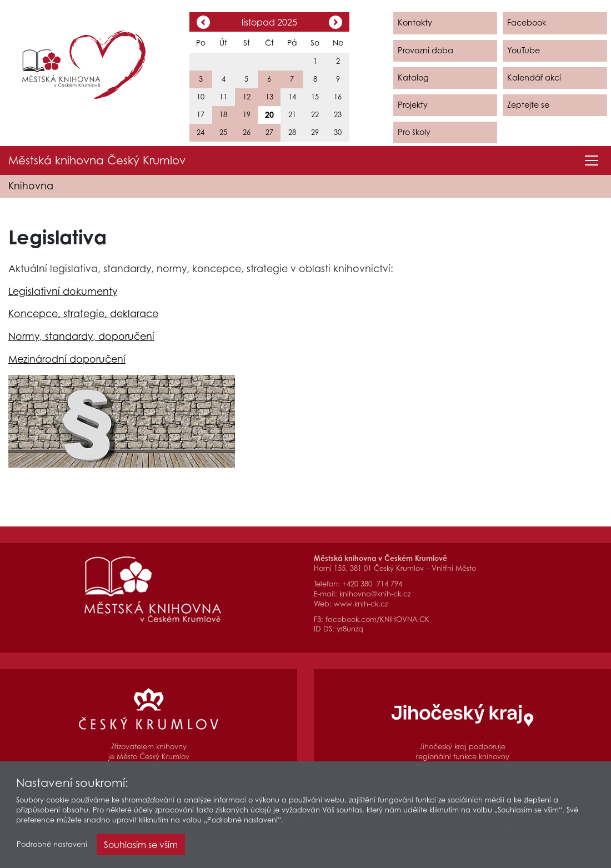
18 (223, 115)
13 (269, 97)
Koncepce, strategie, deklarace (83, 313)
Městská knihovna (97, 160)
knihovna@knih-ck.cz (375, 594)
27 (269, 132)
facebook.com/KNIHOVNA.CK (377, 619)
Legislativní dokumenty (63, 291)
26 (247, 132)
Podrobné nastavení (52, 847)
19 (247, 115)
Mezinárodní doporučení (67, 359)
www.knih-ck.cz (361, 604)
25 (223, 132)
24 (201, 132)
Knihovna (31, 186)
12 (247, 97)
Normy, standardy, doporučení (81, 336)
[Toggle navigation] (592, 160)
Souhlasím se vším (141, 847)
